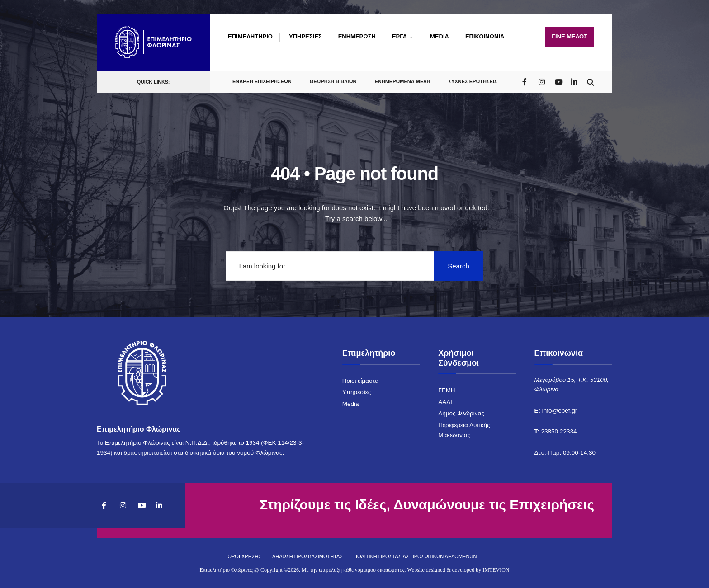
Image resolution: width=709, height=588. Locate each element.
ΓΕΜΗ (447, 390)
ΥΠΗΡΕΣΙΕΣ (305, 36)
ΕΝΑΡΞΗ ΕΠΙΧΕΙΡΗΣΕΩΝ (262, 80)
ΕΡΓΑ (399, 36)
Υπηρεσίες (357, 392)
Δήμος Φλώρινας (461, 413)
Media (351, 404)
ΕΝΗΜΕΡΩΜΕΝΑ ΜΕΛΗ (402, 80)
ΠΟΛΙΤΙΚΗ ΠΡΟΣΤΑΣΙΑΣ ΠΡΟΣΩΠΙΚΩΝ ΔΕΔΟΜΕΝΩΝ (415, 556)
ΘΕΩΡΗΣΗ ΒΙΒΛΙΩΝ (333, 80)
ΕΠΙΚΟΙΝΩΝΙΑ (485, 36)
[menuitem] (402, 37)
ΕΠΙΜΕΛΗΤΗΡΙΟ (250, 36)
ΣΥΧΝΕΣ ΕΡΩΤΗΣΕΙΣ (473, 80)
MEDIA (440, 36)
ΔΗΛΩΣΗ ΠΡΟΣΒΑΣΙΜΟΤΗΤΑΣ (307, 556)
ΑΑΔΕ (446, 402)
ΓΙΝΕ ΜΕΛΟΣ (570, 36)
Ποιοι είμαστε (360, 381)
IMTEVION (496, 570)
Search (458, 266)
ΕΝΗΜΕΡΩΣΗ (357, 36)
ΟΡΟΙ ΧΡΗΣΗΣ (244, 556)
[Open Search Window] (591, 80)
